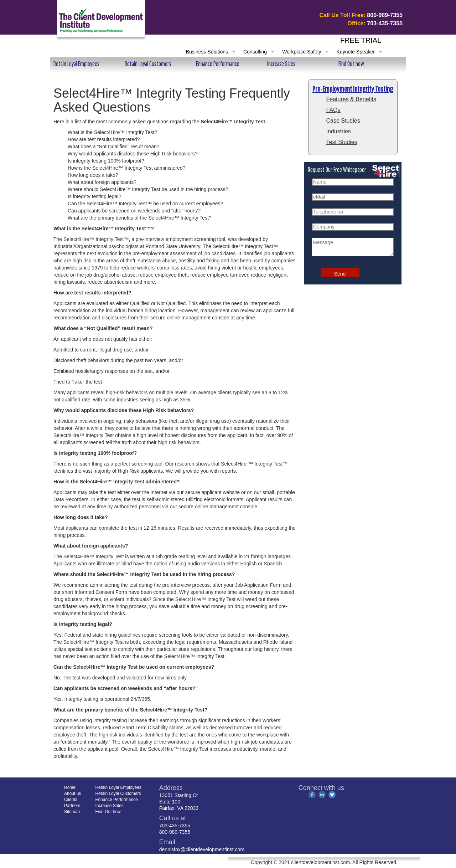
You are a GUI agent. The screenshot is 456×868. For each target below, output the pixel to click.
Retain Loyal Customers (148, 64)
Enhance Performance (218, 64)
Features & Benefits (351, 99)
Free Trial (361, 40)
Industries (339, 131)
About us (72, 793)
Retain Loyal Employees (76, 64)
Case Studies (343, 121)
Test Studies (342, 142)
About (99, 52)
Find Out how (351, 64)
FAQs (333, 110)
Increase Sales (281, 64)
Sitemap (72, 812)
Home (71, 52)
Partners (161, 52)
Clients (129, 52)
